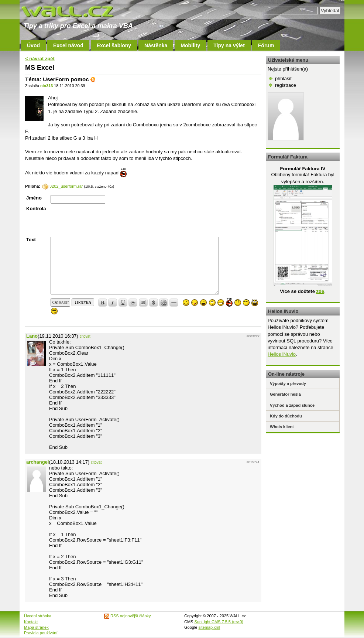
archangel (37, 462)
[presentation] (107, 220)
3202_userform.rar (63, 186)
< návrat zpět (40, 59)
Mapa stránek (36, 627)
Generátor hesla (285, 394)
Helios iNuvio (282, 354)
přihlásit (283, 79)
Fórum (266, 45)
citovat (85, 336)
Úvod (33, 45)
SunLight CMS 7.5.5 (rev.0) (219, 622)
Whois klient (282, 427)
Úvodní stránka (38, 616)
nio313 (47, 86)
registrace (286, 85)
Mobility (190, 45)
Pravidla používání (41, 633)
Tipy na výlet (229, 45)
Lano (32, 336)
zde (320, 291)
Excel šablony (114, 45)
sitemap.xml (210, 627)
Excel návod (68, 45)
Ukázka (83, 302)
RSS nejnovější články (128, 616)
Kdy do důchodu (286, 416)
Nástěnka (156, 45)
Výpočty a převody (288, 383)
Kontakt (31, 622)
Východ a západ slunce (292, 405)
